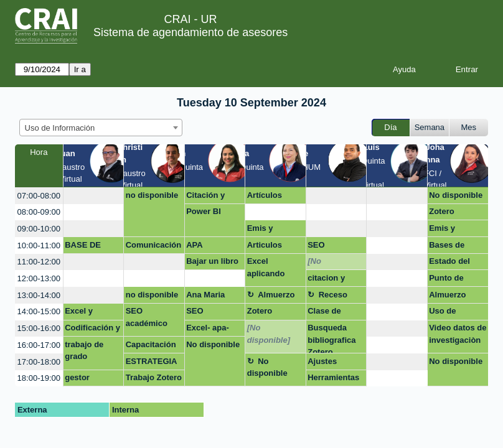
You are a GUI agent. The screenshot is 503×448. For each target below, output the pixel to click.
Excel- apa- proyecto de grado (209, 330)
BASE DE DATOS (83, 247)
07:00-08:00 (39, 196)
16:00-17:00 (39, 345)
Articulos (265, 245)
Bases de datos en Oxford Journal (447, 247)
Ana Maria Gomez (205, 297)
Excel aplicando (266, 267)
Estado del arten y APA (451, 263)
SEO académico (147, 317)
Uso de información (452, 313)
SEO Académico (329, 247)
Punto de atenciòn (446, 280)
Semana (430, 127)
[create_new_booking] (94, 196)
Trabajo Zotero (154, 377)
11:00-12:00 (39, 262)
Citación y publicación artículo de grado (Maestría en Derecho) (210, 197)
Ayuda (404, 69)
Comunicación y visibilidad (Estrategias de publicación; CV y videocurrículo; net (154, 247)
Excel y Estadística (86, 313)
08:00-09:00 (39, 212)
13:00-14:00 (39, 295)
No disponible (456, 195)
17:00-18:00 (39, 362)
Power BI (204, 211)
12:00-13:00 (39, 278)
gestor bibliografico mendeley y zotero (89, 380)
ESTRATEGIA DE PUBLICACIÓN (154, 363)
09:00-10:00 (39, 229)
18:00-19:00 (39, 378)
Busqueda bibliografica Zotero (331, 338)
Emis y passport (264, 230)
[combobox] (101, 128)
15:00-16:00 (39, 328)
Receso (333, 295)
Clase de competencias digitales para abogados (335, 313)
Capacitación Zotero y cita (151, 347)
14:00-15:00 (39, 311)
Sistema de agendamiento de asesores (190, 32)
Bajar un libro (212, 261)
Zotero (441, 211)
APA (194, 245)
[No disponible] (329, 263)
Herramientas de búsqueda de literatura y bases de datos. (334, 380)
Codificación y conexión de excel (92, 330)
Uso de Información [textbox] (60, 128)
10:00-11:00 (39, 245)
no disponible (152, 195)
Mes (469, 127)
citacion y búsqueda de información (332, 280)
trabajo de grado (84, 351)
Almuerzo (276, 295)
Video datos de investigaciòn (458, 334)
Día (390, 127)
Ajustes (322, 361)
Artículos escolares (266, 197)
